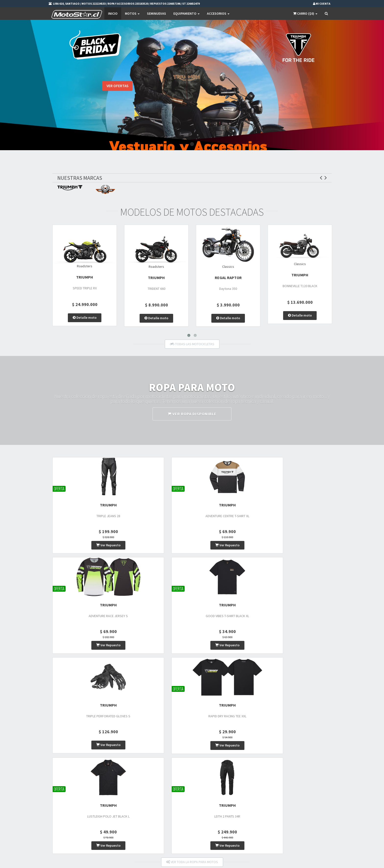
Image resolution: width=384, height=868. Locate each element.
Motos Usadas (133, 794)
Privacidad (179, 794)
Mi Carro (225, 788)
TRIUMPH (85, 279)
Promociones (181, 788)
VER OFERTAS (117, 88)
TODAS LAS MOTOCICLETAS (192, 346)
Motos (132, 13)
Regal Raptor (228, 279)
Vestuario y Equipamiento (141, 800)
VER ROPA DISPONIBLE (192, 416)
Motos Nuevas (133, 788)
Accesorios (218, 13)
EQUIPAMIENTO (186, 13)
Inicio (113, 13)
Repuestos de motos (138, 807)
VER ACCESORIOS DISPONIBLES (192, 728)
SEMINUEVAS (156, 13)
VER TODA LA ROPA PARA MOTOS (192, 663)
